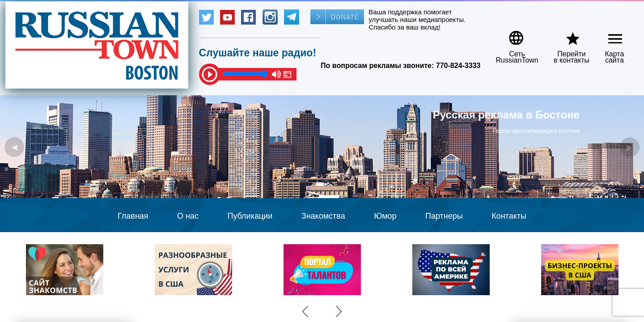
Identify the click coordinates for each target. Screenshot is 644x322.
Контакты (509, 216)
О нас (188, 216)
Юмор (385, 216)
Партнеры (444, 216)
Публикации (250, 216)
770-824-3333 (458, 66)
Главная (133, 216)
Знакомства (323, 216)
